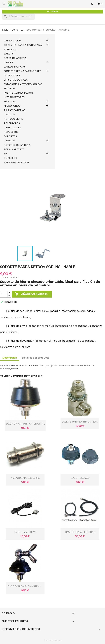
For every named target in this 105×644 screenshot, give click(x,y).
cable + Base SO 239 (25, 532)
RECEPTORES (12, 123)
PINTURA (9, 115)
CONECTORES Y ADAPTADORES (22, 71)
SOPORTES (10, 136)
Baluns (9, 54)
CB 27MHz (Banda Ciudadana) (23, 45)
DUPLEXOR (10, 158)
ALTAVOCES (11, 49)
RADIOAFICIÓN (13, 41)
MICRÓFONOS (12, 106)
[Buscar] (19, 17)
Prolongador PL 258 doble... (25, 478)
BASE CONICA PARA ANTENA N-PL (25, 424)
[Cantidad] (4, 294)
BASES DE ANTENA (15, 58)
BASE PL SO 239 (80, 478)
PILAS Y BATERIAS (15, 110)
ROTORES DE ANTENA (17, 145)
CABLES (8, 62)
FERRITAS (10, 88)
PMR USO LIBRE (13, 119)
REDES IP (9, 141)
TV (5, 154)
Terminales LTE (14, 149)
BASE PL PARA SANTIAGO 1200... (80, 422)
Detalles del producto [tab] (36, 358)
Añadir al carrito (32, 294)
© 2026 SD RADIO (53, 640)
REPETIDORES (12, 128)
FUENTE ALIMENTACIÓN (18, 93)
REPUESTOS (11, 132)
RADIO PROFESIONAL (17, 162)
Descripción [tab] (10, 358)
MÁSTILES (10, 102)
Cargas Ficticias (15, 67)
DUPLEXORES (12, 75)
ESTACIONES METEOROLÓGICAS (23, 84)
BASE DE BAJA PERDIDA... (80, 532)
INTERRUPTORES (14, 97)
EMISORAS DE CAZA (16, 80)
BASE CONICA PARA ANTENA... (25, 586)
